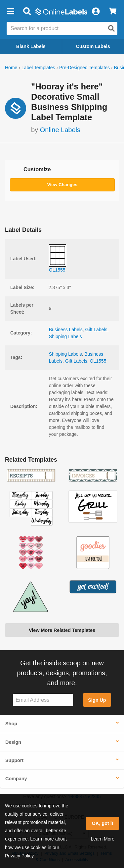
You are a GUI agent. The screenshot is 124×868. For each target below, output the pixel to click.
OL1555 (98, 361)
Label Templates (38, 68)
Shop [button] (11, 724)
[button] (11, 12)
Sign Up (97, 700)
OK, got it (103, 823)
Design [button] (13, 742)
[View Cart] (113, 12)
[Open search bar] (27, 12)
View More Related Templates (62, 630)
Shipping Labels (65, 336)
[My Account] (96, 12)
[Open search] (111, 28)
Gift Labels (96, 330)
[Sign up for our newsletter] (43, 700)
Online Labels (60, 130)
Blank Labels (31, 46)
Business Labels (66, 330)
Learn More (103, 839)
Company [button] (16, 779)
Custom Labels (93, 46)
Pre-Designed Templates (84, 68)
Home (11, 68)
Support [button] (14, 760)
